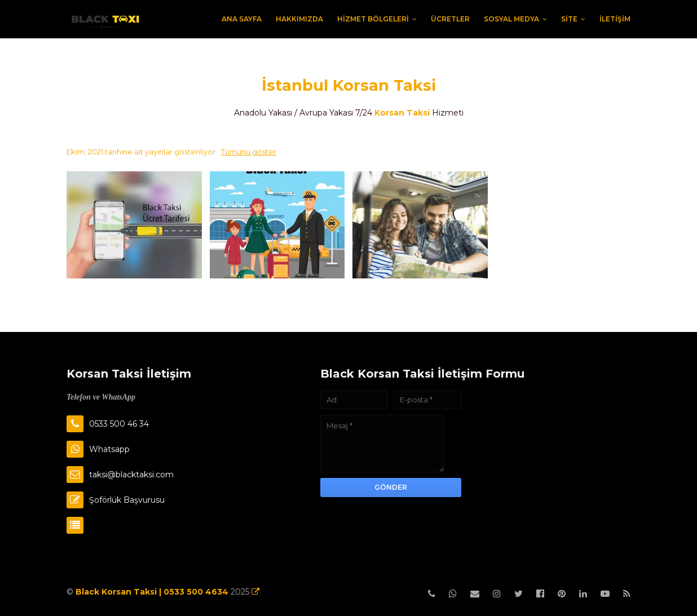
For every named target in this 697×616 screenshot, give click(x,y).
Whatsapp (109, 449)
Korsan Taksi (402, 113)
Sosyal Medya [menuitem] (511, 19)
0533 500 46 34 (119, 424)
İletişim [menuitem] (615, 19)
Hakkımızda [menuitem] (299, 19)
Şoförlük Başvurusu (127, 500)
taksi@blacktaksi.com (131, 475)
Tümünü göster (249, 152)
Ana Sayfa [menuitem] (242, 19)
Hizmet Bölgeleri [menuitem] (373, 19)
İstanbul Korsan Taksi (349, 85)
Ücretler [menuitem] (450, 19)
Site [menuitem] (569, 19)
